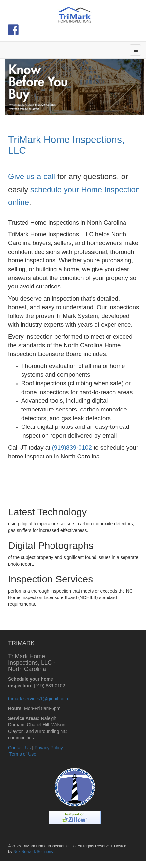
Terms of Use (23, 754)
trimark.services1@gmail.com (38, 699)
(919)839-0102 (72, 448)
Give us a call (32, 176)
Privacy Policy (49, 748)
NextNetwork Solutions (33, 852)
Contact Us (19, 748)
